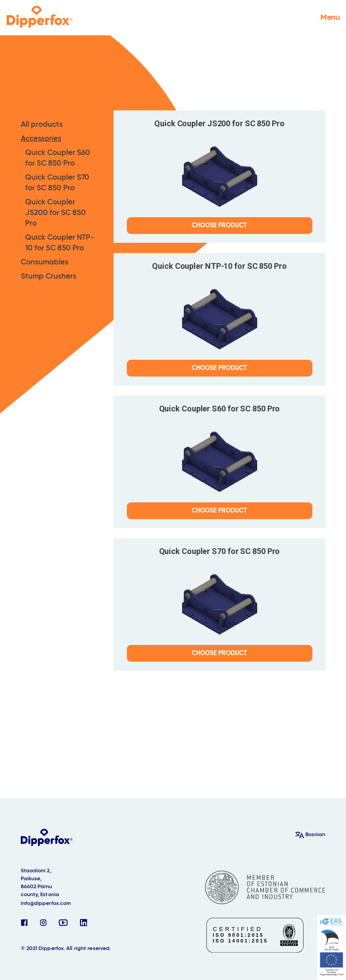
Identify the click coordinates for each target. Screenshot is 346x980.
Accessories (41, 139)
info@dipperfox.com (46, 904)
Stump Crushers (49, 277)
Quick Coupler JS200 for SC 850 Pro (55, 213)
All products (42, 125)
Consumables (45, 262)
